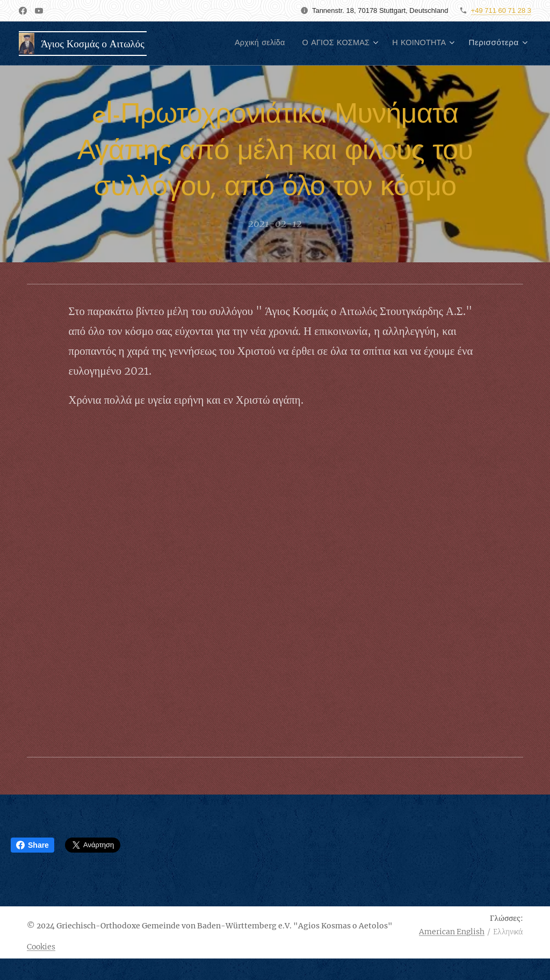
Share (32, 845)
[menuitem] (249, 44)
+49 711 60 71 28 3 (501, 10)
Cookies (41, 947)
